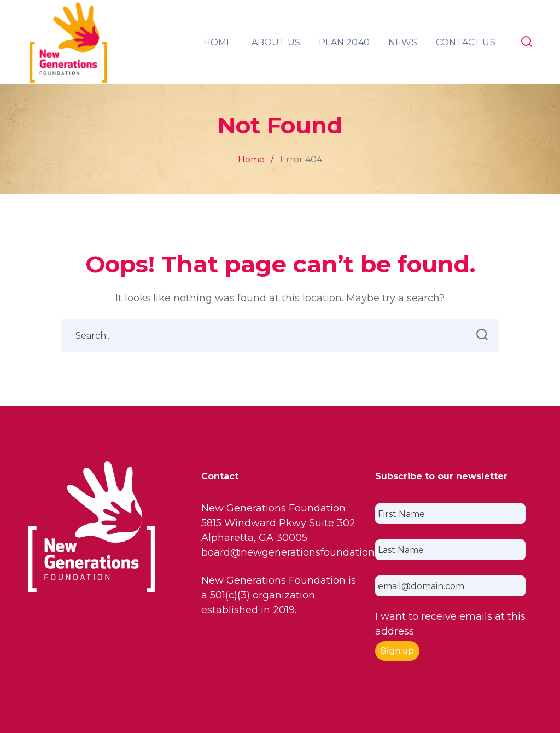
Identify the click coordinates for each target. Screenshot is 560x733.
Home (251, 159)
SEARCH (479, 334)
